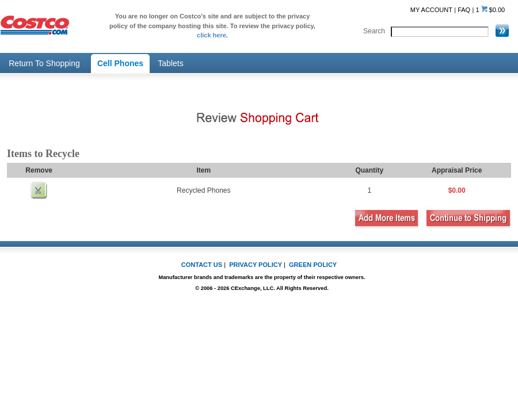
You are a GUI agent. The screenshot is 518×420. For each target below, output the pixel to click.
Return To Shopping (44, 63)
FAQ (464, 10)
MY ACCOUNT (431, 10)
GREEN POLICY (313, 265)
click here (212, 35)
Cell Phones (120, 63)
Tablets (170, 63)
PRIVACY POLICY (256, 265)
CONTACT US (202, 265)
